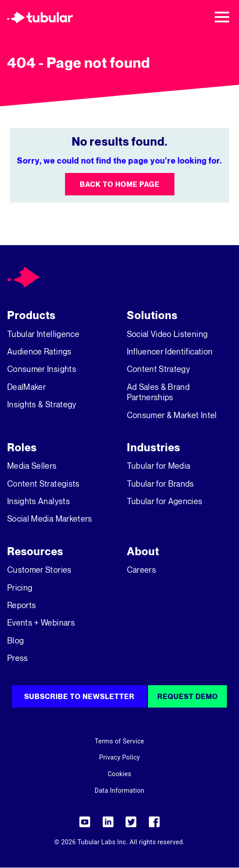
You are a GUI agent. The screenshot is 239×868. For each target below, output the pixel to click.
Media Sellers (32, 466)
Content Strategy (159, 369)
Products (31, 315)
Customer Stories (39, 570)
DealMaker (26, 387)
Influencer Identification (170, 351)
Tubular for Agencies (165, 501)
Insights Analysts (39, 501)
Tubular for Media (159, 466)
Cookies (119, 774)
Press (18, 658)
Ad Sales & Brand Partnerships (159, 392)
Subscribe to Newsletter (79, 696)
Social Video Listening (167, 334)
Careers (141, 570)
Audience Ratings (39, 351)
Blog (15, 640)
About (143, 551)
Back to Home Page (120, 184)
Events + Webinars (41, 622)
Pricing (20, 587)
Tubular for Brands (161, 484)
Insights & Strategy (42, 404)
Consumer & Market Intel (172, 415)
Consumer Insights (42, 369)
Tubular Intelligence (43, 334)
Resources (35, 551)
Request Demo (188, 696)
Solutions (152, 315)
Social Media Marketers (50, 518)
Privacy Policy (119, 757)
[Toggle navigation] (222, 17)
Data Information (119, 790)
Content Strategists (43, 484)
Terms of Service (119, 741)
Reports (22, 605)
